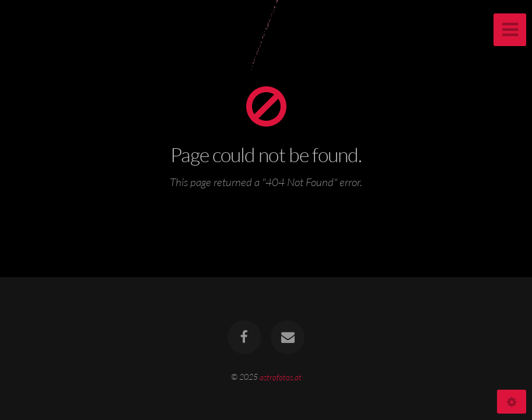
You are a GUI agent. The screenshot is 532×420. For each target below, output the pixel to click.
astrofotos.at (281, 377)
